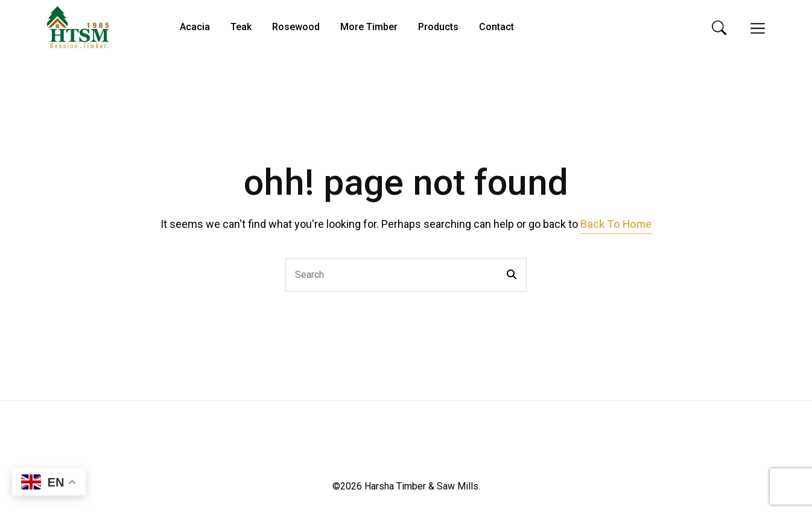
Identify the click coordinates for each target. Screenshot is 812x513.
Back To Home (616, 224)
